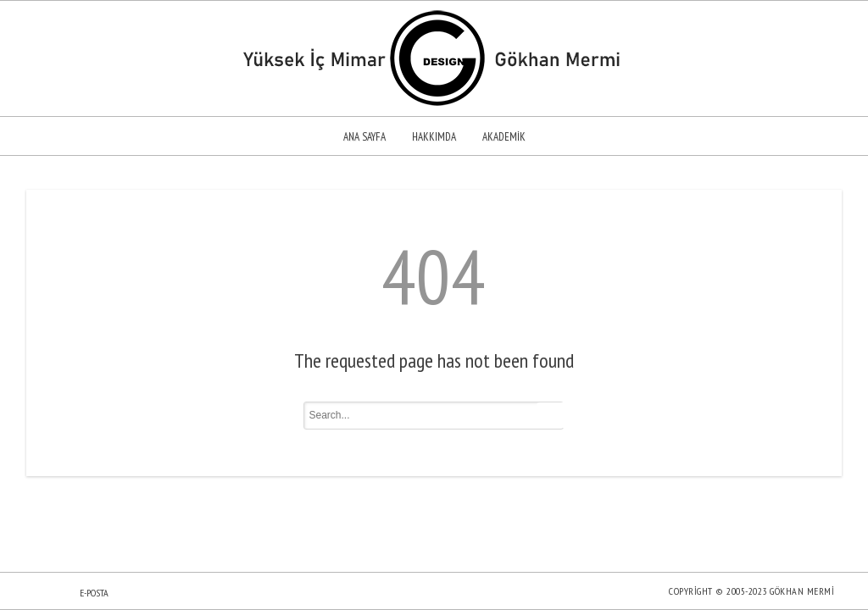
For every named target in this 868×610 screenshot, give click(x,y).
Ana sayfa (364, 137)
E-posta (94, 593)
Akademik (504, 137)
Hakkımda (434, 137)
